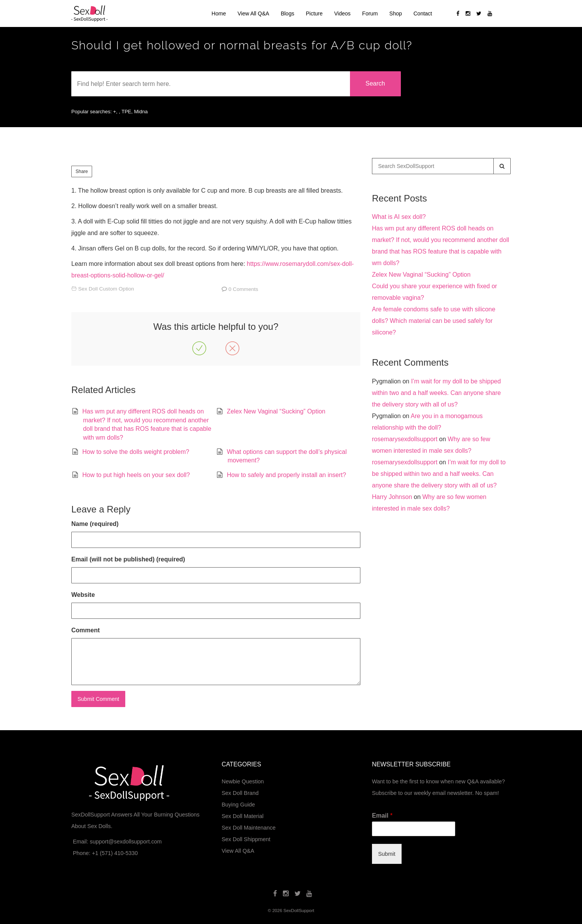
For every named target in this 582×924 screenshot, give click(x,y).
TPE (126, 112)
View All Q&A (253, 13)
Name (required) (95, 524)
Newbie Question (243, 781)
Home (219, 13)
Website (83, 595)
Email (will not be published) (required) (128, 559)
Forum (370, 13)
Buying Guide (238, 805)
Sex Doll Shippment (246, 839)
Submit (387, 854)
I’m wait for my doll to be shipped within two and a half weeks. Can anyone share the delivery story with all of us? (436, 393)
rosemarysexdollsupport (405, 439)
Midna (141, 112)
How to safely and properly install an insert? (286, 475)
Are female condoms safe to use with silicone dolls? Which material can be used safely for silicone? (434, 321)
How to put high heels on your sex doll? (136, 475)
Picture (314, 13)
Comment (86, 630)
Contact (423, 13)
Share (82, 171)
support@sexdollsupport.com (126, 842)
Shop (396, 13)
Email (382, 816)
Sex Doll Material (243, 816)
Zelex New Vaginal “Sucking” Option (276, 411)
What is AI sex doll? (399, 217)
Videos (342, 13)
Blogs (287, 13)
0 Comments (243, 289)
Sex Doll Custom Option (106, 289)
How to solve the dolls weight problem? (135, 452)
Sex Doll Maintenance (249, 828)
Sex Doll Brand (240, 793)
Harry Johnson (392, 497)
